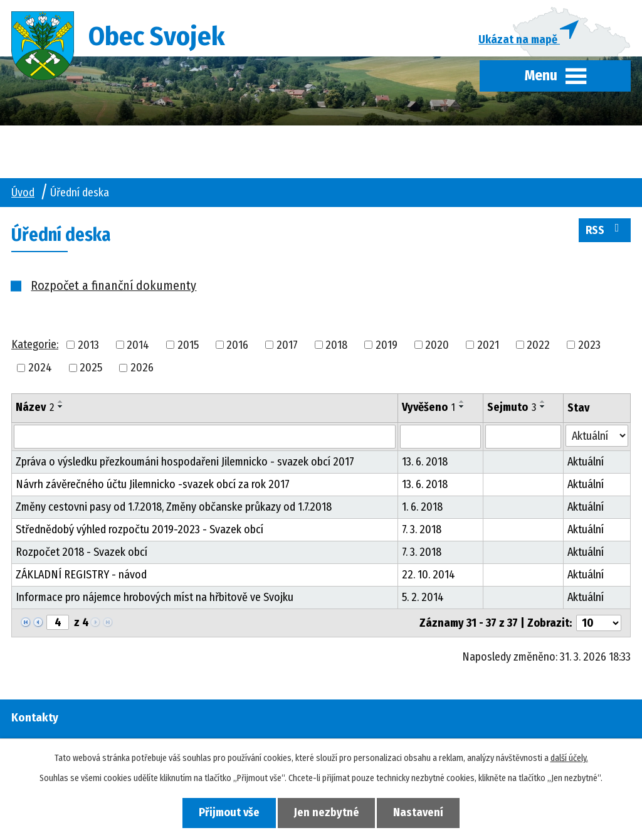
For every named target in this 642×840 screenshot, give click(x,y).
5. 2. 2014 (423, 598)
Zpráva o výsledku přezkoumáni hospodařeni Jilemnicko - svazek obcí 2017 (185, 463)
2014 (138, 346)
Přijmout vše (228, 812)
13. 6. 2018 (425, 463)
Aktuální (586, 463)
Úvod (23, 193)
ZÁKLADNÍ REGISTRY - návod (81, 576)
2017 (287, 346)
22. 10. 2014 (429, 576)
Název (35, 408)
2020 (437, 346)
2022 (538, 346)
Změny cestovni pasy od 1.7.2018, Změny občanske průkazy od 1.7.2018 (174, 508)
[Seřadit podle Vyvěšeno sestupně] (462, 408)
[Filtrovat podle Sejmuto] (523, 438)
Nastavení (420, 812)
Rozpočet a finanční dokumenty (113, 287)
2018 (336, 346)
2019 (387, 346)
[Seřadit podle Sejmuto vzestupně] (543, 403)
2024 (40, 369)
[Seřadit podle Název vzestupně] (61, 403)
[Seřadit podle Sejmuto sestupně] (543, 408)
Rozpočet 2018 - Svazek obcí (82, 553)
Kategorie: (35, 345)
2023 (589, 346)
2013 (88, 346)
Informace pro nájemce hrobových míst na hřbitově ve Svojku (155, 598)
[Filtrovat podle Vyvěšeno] (440, 438)
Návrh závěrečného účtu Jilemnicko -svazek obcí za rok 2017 (153, 486)
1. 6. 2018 (422, 508)
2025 (91, 369)
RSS (605, 230)
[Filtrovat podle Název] (205, 438)
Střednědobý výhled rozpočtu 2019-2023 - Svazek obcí (139, 531)
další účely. (569, 758)
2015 (188, 346)
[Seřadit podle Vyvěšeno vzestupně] (462, 403)
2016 (237, 346)
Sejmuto (512, 408)
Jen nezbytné (327, 812)
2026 (142, 369)
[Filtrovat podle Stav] (597, 437)
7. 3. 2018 (422, 531)
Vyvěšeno (429, 408)
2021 (488, 346)
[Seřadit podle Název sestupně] (61, 408)
